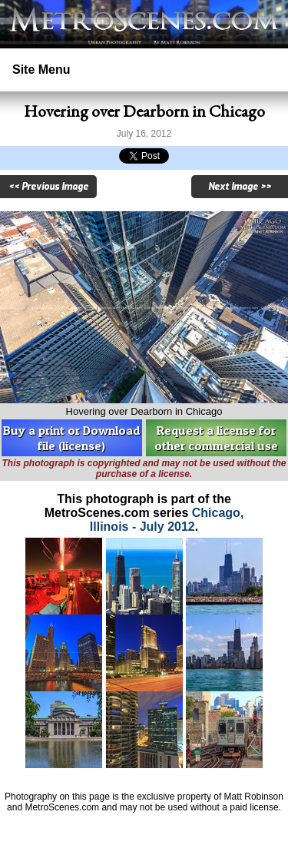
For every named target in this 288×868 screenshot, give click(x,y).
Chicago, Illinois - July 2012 (167, 520)
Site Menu (41, 70)
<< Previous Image (48, 187)
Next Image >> (240, 187)
